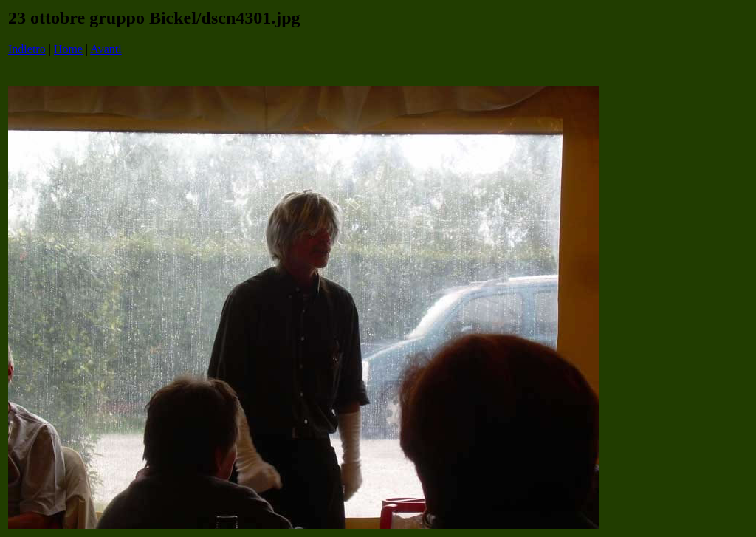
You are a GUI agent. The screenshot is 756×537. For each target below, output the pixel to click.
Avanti (106, 49)
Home (68, 49)
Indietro (27, 49)
